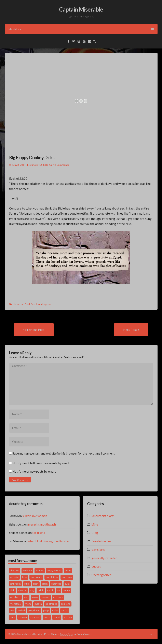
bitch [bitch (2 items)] (36, 584)
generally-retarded (104, 558)
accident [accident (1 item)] (27, 570)
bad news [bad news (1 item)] (67, 577)
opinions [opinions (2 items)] (66, 604)
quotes (96, 566)
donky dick (38, 304)
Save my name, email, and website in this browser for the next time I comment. (64, 453)
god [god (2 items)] (26, 597)
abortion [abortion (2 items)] (15, 570)
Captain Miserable (81, 9)
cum (22, 304)
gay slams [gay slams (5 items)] (15, 597)
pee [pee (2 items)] (12, 610)
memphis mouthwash (42, 524)
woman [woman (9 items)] (68, 617)
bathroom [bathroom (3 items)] (15, 584)
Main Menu (81, 29)
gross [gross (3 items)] (35, 597)
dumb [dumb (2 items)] (50, 590)
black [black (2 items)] (45, 584)
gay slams (98, 549)
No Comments (61, 165)
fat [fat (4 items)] (58, 590)
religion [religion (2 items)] (23, 617)
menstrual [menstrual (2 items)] (16, 604)
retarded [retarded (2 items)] (35, 617)
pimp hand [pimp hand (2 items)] (34, 610)
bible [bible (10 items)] (27, 584)
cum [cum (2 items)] (67, 584)
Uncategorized (102, 575)
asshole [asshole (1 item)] (14, 577)
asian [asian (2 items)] (68, 570)
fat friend (39, 533)
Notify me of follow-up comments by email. (41, 463)
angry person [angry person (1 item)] (54, 570)
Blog (95, 533)
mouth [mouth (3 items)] (38, 604)
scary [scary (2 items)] (47, 617)
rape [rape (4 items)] (12, 617)
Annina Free (67, 634)
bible (46, 165)
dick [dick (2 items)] (12, 590)
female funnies (101, 541)
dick (28, 304)
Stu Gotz (34, 165)
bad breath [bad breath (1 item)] (36, 577)
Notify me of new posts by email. (34, 471)
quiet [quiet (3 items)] (55, 610)
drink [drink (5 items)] (41, 590)
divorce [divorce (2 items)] (22, 590)
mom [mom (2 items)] (28, 604)
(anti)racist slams (103, 516)
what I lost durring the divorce (48, 541)
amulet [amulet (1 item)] (40, 570)
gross (48, 304)
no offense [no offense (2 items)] (51, 604)
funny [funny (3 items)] (67, 590)
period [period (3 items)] (21, 610)
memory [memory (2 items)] (58, 597)
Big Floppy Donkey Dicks (32, 158)
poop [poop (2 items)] (46, 610)
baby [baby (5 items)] (25, 577)
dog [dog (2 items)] (32, 590)
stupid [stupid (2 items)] (57, 617)
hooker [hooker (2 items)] (46, 597)
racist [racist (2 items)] (65, 610)
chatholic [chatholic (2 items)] (56, 584)
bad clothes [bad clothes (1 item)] (52, 577)
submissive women (35, 516)
